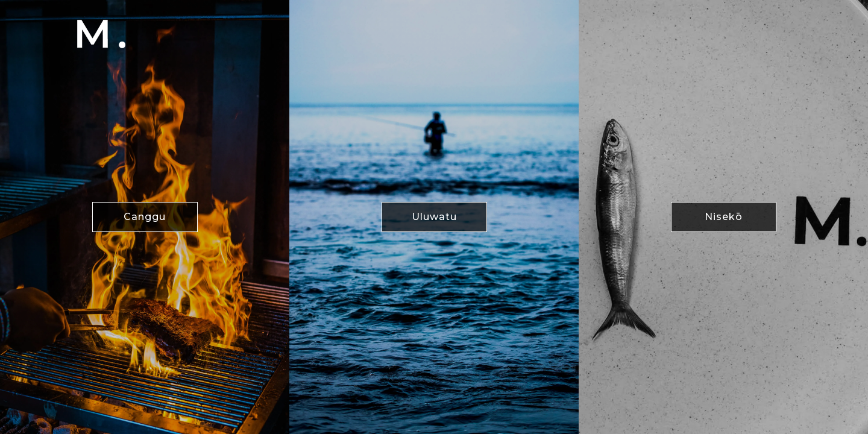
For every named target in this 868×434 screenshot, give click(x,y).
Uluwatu (434, 217)
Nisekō (724, 217)
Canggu (145, 217)
